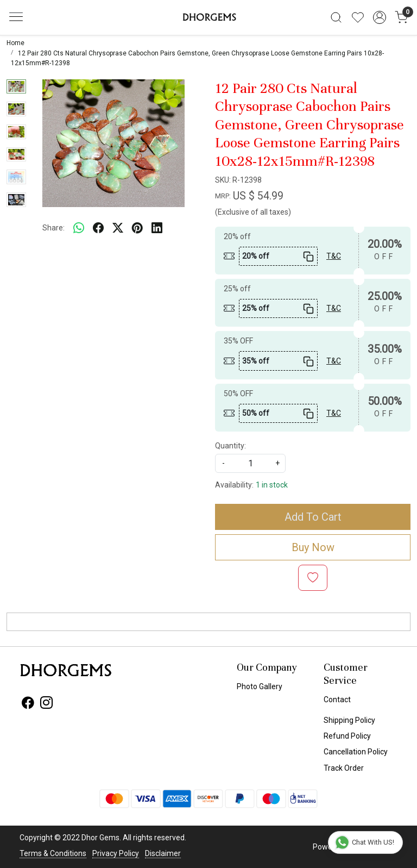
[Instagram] (46, 704)
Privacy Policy (116, 853)
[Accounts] (380, 17)
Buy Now (313, 547)
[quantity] (250, 463)
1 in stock (272, 485)
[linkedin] (157, 228)
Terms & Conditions (53, 853)
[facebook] (98, 228)
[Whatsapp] (79, 228)
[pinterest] (137, 228)
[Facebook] (28, 704)
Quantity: (230, 446)
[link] (336, 17)
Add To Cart (313, 517)
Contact (337, 700)
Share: (53, 228)
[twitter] (118, 228)
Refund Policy (347, 736)
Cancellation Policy (356, 752)
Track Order (344, 768)
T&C (334, 256)
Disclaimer (163, 853)
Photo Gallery (260, 686)
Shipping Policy (349, 720)
